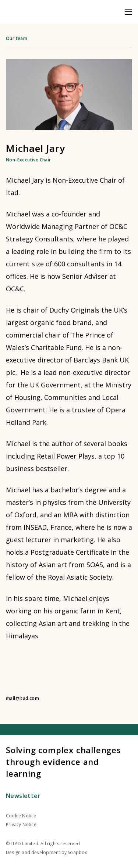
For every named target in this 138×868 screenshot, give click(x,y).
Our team (17, 38)
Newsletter (23, 796)
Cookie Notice (21, 816)
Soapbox (77, 852)
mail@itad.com (22, 699)
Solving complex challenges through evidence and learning (63, 762)
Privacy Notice (21, 825)
